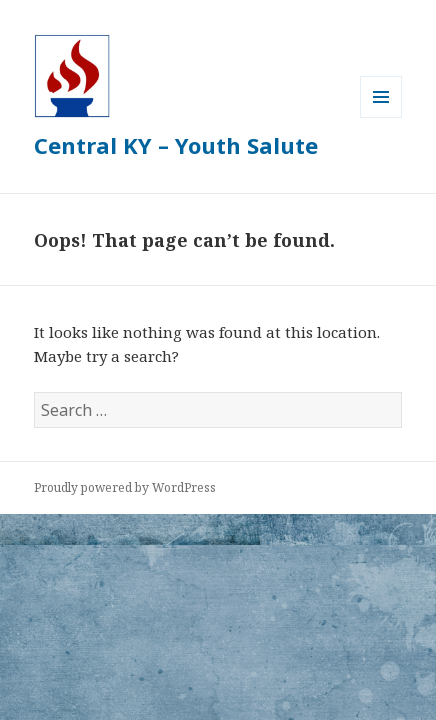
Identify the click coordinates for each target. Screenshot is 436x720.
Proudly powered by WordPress (125, 487)
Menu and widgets (381, 117)
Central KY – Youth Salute (176, 145)
